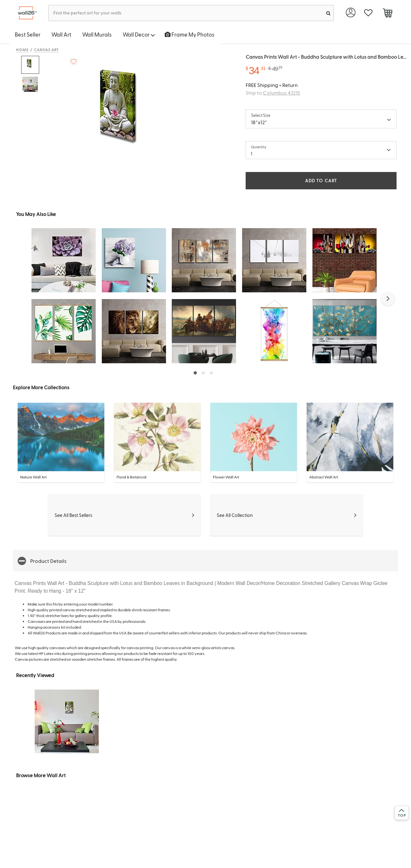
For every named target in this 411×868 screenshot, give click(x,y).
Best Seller (28, 34)
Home (22, 49)
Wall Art (61, 34)
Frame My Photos (190, 34)
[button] (388, 299)
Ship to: (273, 93)
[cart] (387, 14)
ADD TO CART (321, 180)
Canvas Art (47, 49)
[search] (328, 13)
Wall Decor (139, 34)
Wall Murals (97, 34)
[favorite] (368, 13)
